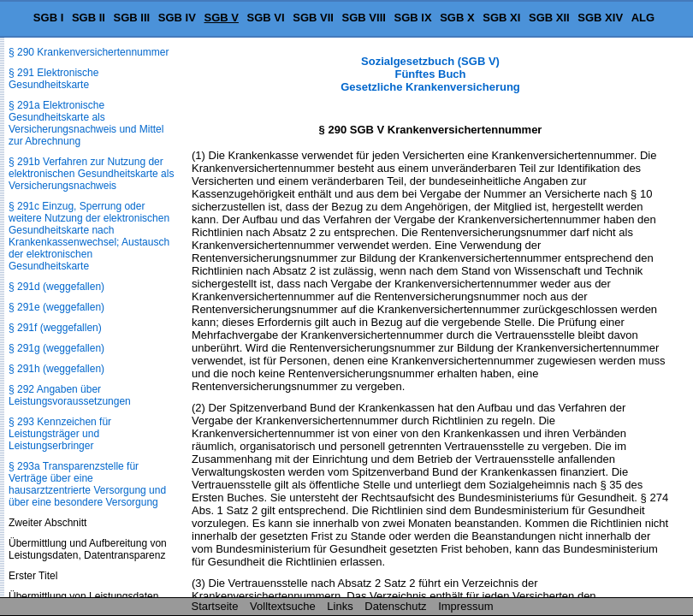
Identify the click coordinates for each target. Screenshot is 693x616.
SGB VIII (364, 18)
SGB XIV (600, 18)
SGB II (89, 18)
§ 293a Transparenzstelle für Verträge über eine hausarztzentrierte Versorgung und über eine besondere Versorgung (87, 484)
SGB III (132, 18)
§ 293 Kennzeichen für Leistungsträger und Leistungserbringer (60, 434)
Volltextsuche (283, 606)
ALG (643, 18)
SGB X (457, 18)
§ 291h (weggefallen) (56, 369)
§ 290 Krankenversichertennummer (89, 52)
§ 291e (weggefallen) (56, 307)
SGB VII (313, 18)
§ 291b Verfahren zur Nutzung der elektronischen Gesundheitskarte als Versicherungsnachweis (91, 174)
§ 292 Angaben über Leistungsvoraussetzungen (70, 395)
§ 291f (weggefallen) (55, 328)
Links (340, 606)
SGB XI (501, 18)
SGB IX (413, 18)
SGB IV (177, 18)
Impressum (465, 606)
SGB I (48, 18)
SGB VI (266, 18)
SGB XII (549, 18)
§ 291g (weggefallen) (56, 348)
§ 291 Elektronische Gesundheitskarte (53, 79)
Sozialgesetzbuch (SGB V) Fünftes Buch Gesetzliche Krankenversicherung (430, 74)
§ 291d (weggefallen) (56, 287)
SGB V (221, 18)
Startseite (215, 606)
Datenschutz (395, 606)
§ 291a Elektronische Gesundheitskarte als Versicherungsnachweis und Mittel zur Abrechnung (86, 123)
